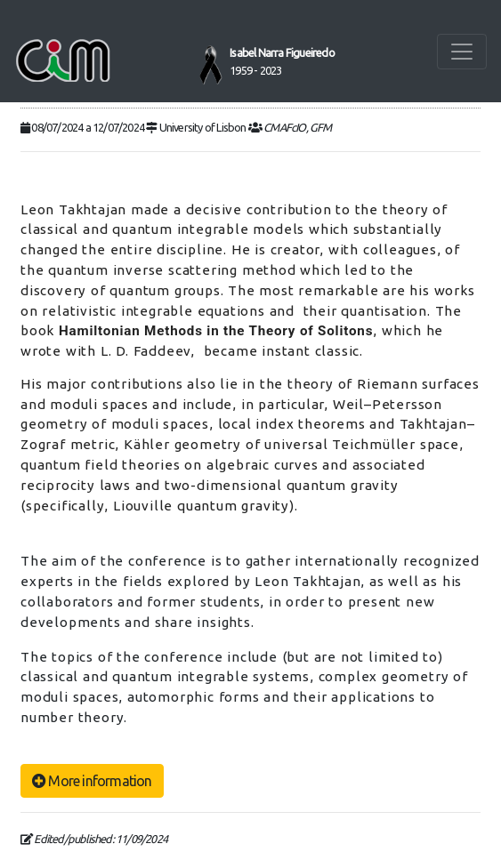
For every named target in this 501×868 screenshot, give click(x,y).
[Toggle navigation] (462, 52)
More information (92, 781)
